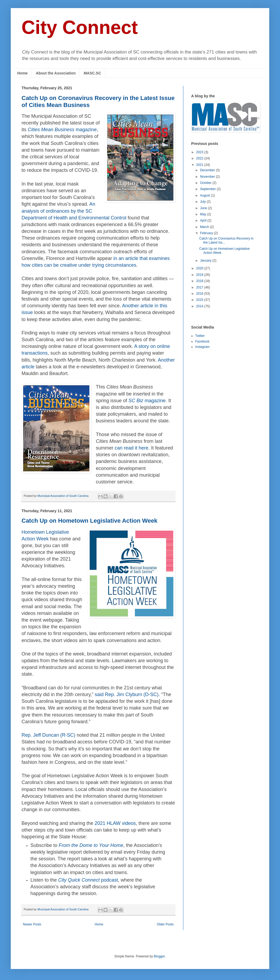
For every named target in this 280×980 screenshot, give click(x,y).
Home (22, 73)
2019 (200, 275)
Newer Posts (32, 924)
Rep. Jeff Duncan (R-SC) (48, 735)
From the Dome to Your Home (91, 845)
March (205, 227)
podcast (88, 880)
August (206, 195)
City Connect (80, 27)
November (208, 177)
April (204, 220)
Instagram (202, 347)
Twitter (200, 336)
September (208, 189)
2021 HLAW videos (115, 823)
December (208, 170)
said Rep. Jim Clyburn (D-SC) (127, 694)
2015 (200, 300)
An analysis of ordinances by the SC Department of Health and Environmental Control (74, 211)
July (203, 202)
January (206, 261)
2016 (200, 294)
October (206, 183)
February (207, 233)
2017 (200, 287)
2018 (200, 281)
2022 (200, 158)
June (204, 208)
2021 (200, 165)
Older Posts (165, 924)
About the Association (56, 73)
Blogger (159, 956)
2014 (200, 306)
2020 (200, 268)
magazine (62, 130)
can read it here (132, 448)
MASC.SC (92, 73)
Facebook (202, 341)
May (204, 214)
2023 (200, 152)
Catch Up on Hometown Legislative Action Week (90, 521)
